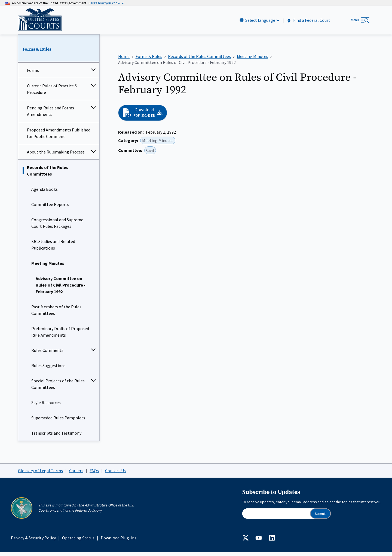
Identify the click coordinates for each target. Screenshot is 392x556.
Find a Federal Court (308, 22)
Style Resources (46, 407)
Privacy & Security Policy (33, 542)
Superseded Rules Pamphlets (58, 422)
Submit (320, 517)
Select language (260, 22)
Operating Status (78, 542)
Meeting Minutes (48, 267)
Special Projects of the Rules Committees (58, 388)
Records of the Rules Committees (48, 175)
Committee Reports (50, 208)
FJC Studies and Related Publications (53, 249)
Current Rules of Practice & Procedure (52, 93)
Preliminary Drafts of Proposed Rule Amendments (60, 336)
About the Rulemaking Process (56, 156)
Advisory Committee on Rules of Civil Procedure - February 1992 (61, 289)
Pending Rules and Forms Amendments (50, 115)
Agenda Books (45, 193)
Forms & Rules (37, 53)
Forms (33, 74)
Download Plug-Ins (119, 542)
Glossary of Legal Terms (40, 474)
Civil (150, 154)
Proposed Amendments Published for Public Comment (59, 137)
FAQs (94, 474)
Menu (355, 22)
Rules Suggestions (48, 370)
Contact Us (115, 474)
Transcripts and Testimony (56, 437)
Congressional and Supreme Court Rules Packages (57, 227)
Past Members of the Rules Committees (56, 314)
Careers (76, 474)
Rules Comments (47, 354)
